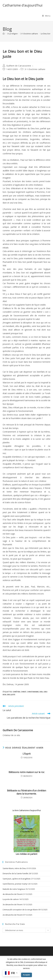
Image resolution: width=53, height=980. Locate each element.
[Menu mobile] (46, 16)
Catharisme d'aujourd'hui (23, 5)
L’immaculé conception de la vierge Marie (20, 910)
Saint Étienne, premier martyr (15, 884)
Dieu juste (11, 695)
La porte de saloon (11, 899)
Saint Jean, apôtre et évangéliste (17, 879)
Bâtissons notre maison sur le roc (26, 772)
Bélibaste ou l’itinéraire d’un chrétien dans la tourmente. (27, 792)
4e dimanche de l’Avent (13, 894)
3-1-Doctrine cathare (35, 69)
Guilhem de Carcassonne (19, 66)
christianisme (33, 692)
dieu (41, 692)
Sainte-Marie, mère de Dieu (14, 868)
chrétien (16, 692)
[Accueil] (4, 34)
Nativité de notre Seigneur (14, 889)
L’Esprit (27, 754)
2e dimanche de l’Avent (13, 915)
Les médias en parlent (26, 854)
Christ (24, 692)
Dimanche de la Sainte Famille (15, 873)
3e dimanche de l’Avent (13, 904)
